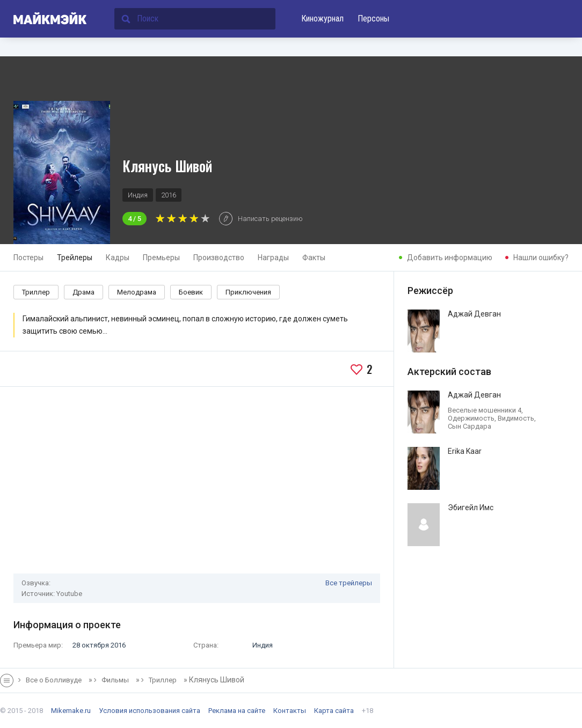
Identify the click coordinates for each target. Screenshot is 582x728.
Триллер (36, 292)
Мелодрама (137, 292)
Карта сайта (334, 711)
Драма (83, 292)
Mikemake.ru (71, 711)
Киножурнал (322, 19)
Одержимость (471, 418)
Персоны (373, 19)
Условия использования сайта (150, 711)
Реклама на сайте (237, 711)
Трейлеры (75, 258)
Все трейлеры (349, 583)
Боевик (191, 292)
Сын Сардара (470, 426)
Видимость (516, 418)
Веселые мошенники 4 (485, 410)
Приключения (248, 292)
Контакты (290, 711)
